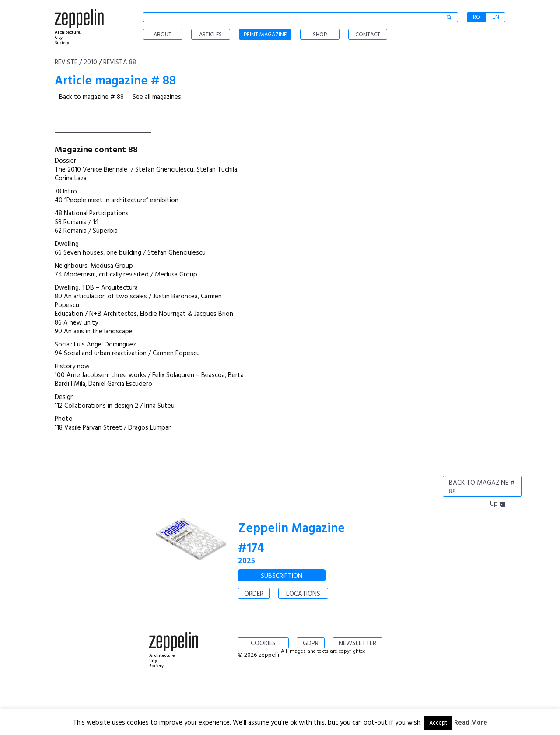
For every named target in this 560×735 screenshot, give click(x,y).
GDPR (311, 644)
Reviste (66, 63)
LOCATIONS (303, 594)
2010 (90, 63)
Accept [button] (438, 723)
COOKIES (263, 644)
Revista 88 (120, 63)
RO (477, 17)
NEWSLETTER (357, 644)
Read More (471, 723)
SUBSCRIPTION (282, 576)
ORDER (254, 594)
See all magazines (157, 97)
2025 (247, 561)
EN (496, 17)
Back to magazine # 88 (91, 97)
